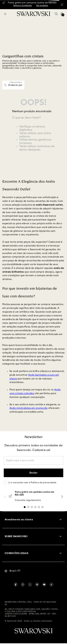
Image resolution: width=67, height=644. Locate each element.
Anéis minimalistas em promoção (29, 408)
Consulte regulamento (28, 500)
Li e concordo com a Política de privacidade (32, 483)
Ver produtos (42, 5)
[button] (56, 14)
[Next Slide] (62, 497)
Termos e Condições (23, 5)
